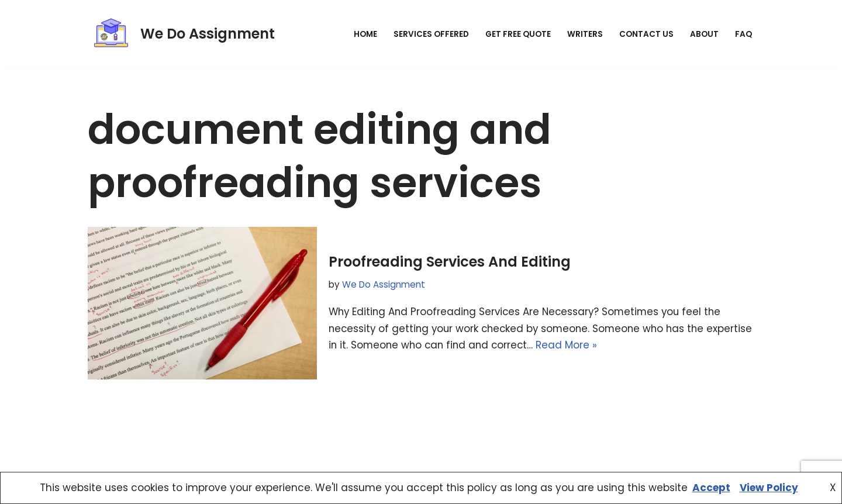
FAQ (743, 34)
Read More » (621, 346)
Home (365, 34)
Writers (585, 34)
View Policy (769, 488)
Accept (711, 488)
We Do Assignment (384, 284)
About (704, 34)
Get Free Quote (518, 34)
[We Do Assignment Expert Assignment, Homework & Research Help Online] (181, 34)
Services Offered (431, 34)
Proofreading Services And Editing (450, 262)
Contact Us (646, 34)
